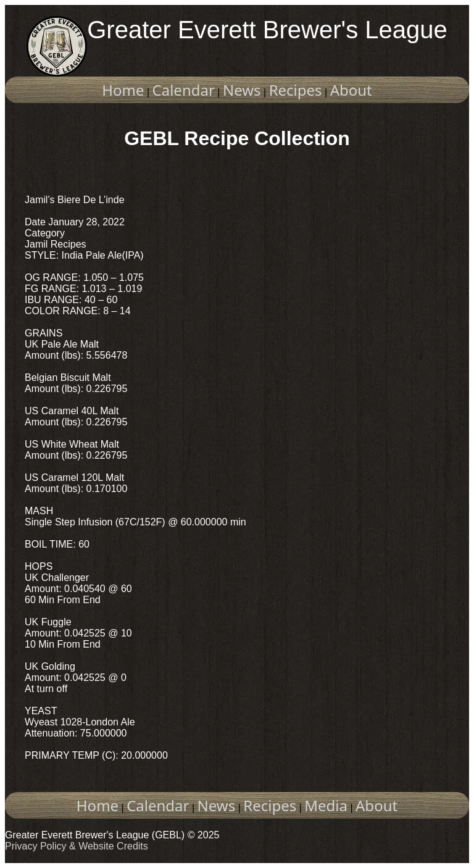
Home (123, 90)
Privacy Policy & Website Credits (77, 846)
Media (326, 805)
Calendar (184, 90)
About (351, 90)
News (242, 90)
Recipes (296, 90)
